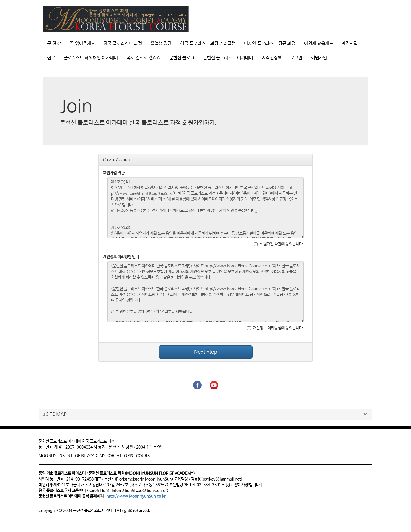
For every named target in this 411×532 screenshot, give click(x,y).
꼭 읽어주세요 (82, 44)
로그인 (296, 58)
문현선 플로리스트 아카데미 (228, 58)
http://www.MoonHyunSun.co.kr (136, 496)
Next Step (206, 352)
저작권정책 (272, 58)
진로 (51, 58)
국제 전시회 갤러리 (144, 58)
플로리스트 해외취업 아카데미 (91, 58)
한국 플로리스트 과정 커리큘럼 (208, 44)
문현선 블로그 (182, 58)
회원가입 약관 (114, 173)
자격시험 (350, 44)
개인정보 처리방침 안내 (121, 257)
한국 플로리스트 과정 (123, 44)
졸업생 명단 (161, 44)
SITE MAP (55, 414)
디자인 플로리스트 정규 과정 (270, 44)
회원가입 (319, 58)
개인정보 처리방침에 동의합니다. (275, 328)
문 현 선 (54, 44)
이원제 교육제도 (319, 44)
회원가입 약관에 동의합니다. (279, 244)
